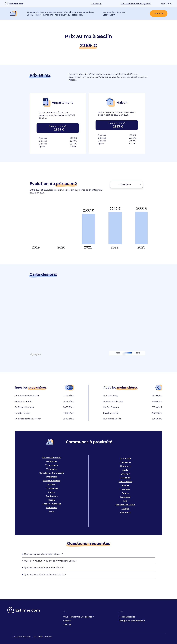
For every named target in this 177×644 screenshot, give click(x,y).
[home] (14, 4)
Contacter (159, 13)
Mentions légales (127, 617)
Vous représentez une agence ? (136, 4)
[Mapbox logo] (36, 355)
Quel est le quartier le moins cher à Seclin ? (45, 575)
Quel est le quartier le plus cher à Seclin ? (44, 568)
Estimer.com (109, 15)
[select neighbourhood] (126, 184)
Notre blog (96, 4)
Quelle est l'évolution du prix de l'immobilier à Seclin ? (50, 561)
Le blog (67, 625)
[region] (89, 321)
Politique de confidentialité (132, 621)
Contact (167, 4)
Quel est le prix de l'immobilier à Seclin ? (43, 554)
